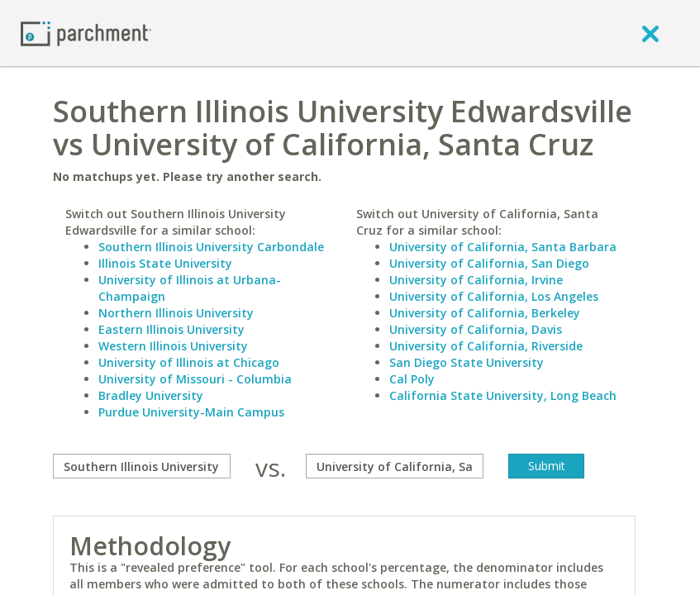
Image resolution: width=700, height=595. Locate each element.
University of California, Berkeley (485, 313)
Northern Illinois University (176, 313)
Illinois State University (165, 263)
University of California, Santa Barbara (503, 247)
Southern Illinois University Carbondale (211, 247)
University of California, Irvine (476, 280)
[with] (395, 466)
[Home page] (86, 33)
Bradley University (151, 395)
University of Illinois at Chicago (189, 362)
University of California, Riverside (486, 346)
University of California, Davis (476, 329)
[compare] (142, 466)
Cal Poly (412, 379)
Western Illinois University (173, 346)
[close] (650, 33)
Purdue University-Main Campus (191, 412)
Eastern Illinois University (171, 329)
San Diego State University (467, 362)
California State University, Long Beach (503, 395)
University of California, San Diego (489, 263)
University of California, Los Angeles (494, 296)
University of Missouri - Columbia (195, 379)
